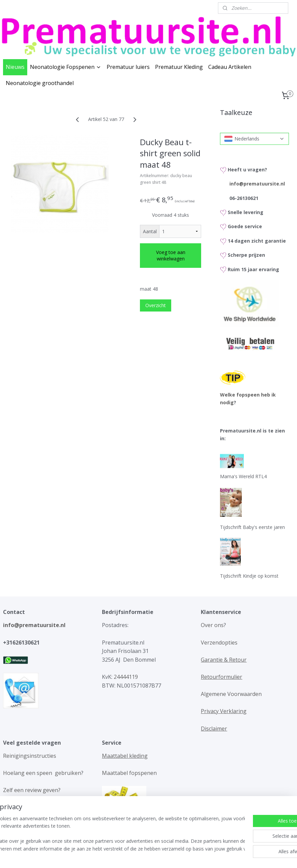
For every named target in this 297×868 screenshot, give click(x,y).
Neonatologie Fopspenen (66, 67)
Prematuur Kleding (179, 67)
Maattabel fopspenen (129, 773)
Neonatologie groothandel (40, 83)
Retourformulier (221, 677)
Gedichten (123, 825)
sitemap (126, 856)
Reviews (13, 808)
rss (140, 856)
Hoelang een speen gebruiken (42, 773)
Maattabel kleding (125, 756)
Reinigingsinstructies (30, 756)
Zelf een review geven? (32, 790)
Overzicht (156, 305)
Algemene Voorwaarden (231, 694)
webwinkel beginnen (166, 856)
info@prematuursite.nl (257, 184)
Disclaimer (214, 729)
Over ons (212, 625)
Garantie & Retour (224, 660)
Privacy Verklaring (224, 711)
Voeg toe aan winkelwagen (171, 255)
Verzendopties (219, 643)
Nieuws (15, 67)
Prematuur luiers (128, 67)
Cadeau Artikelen (230, 67)
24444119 (125, 677)
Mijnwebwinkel (225, 856)
